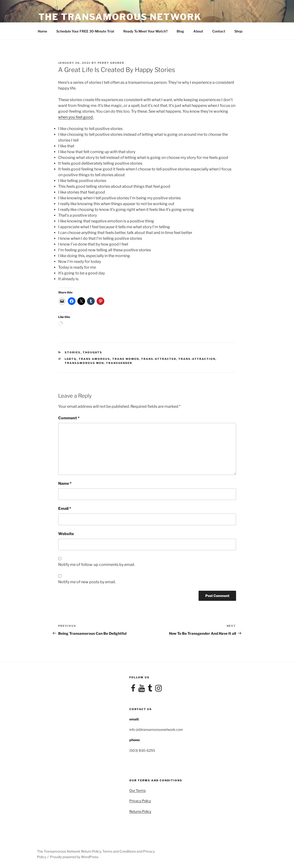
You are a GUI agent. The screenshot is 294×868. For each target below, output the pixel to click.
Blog (180, 31)
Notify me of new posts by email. (87, 582)
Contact (219, 31)
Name (65, 483)
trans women (126, 359)
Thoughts (92, 352)
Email (65, 508)
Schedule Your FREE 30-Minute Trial (85, 31)
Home (42, 31)
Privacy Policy (140, 801)
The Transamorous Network (120, 17)
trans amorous (94, 359)
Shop (238, 31)
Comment (69, 418)
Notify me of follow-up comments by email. (97, 565)
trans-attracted (159, 359)
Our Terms (138, 790)
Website (66, 534)
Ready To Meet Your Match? (145, 31)
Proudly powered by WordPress (74, 857)
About (198, 31)
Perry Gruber (111, 63)
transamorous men (84, 363)
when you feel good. (76, 117)
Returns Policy (140, 811)
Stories (73, 352)
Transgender (119, 363)
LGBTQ (71, 359)
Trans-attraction (197, 359)
